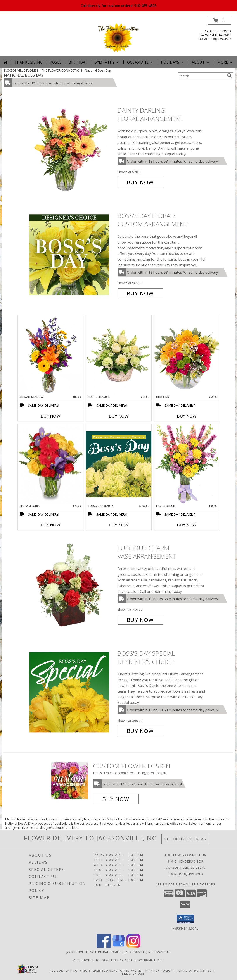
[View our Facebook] (104, 946)
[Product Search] (202, 76)
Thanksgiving (29, 62)
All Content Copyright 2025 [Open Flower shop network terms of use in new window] (75, 970)
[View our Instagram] (133, 946)
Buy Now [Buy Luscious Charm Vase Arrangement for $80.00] (140, 620)
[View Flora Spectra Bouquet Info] (50, 464)
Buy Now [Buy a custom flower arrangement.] (116, 799)
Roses (56, 62)
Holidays (173, 62)
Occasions (140, 62)
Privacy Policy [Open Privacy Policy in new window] (159, 970)
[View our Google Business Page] (119, 946)
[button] (219, 20)
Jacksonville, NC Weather (94, 959)
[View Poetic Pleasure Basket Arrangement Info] (119, 355)
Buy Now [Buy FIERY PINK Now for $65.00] (187, 416)
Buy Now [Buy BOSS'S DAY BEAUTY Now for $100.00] (119, 525)
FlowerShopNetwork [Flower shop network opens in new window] (122, 970)
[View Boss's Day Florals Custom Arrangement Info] (72, 255)
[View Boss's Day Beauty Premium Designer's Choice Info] (119, 464)
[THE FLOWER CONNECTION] (119, 36)
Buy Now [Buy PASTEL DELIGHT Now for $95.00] (187, 525)
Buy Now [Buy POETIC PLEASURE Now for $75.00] (119, 416)
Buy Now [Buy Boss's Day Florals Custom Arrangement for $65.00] (140, 293)
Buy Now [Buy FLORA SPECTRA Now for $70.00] (50, 525)
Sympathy (107, 62)
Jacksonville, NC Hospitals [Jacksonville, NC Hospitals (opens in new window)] (148, 952)
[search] (230, 76)
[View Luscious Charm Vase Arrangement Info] (72, 584)
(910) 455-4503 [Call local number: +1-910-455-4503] (220, 39)
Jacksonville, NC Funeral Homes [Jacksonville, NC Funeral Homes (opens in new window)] (94, 952)
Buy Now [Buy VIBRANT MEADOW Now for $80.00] (50, 416)
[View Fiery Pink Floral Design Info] (187, 355)
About (201, 62)
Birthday (78, 62)
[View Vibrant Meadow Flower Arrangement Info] (50, 355)
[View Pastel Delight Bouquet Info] (187, 464)
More (225, 62)
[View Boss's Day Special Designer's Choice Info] (72, 692)
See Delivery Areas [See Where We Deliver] (185, 839)
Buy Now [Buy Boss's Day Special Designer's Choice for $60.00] (140, 731)
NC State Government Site (142, 959)
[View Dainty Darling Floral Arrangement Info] (72, 146)
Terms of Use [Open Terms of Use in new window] (132, 973)
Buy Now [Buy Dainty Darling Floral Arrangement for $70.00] (140, 182)
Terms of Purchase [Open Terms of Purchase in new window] (194, 970)
